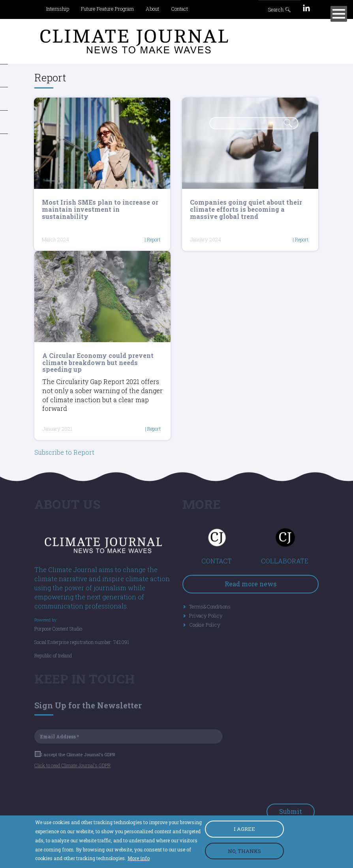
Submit (291, 811)
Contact (179, 9)
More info (139, 858)
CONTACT (217, 561)
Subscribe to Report (64, 452)
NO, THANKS (244, 851)
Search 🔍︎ (280, 9)
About (152, 9)
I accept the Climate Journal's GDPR (75, 754)
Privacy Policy (206, 616)
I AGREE (244, 829)
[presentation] (94, 788)
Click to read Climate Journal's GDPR (72, 765)
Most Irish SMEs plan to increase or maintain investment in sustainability (100, 209)
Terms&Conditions (210, 606)
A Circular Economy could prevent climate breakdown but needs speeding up (98, 362)
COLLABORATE (285, 561)
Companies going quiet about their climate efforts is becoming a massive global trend (246, 209)
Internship (58, 9)
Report (154, 239)
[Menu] (339, 14)
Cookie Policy (205, 625)
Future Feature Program (107, 9)
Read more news (251, 584)
